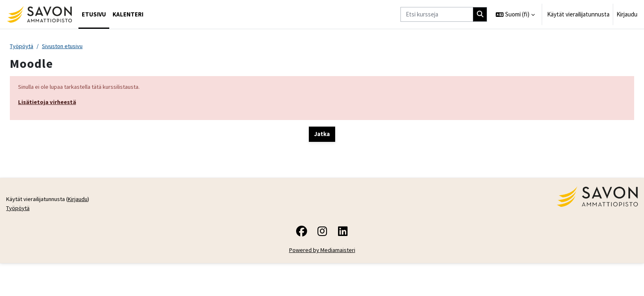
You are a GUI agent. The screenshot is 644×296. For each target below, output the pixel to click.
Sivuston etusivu (65, 46)
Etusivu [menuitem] (94, 14)
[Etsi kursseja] (437, 15)
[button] (515, 14)
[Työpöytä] (39, 14)
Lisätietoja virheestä (48, 103)
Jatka (322, 135)
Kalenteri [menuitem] (128, 14)
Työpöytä (22, 46)
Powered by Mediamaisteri (322, 283)
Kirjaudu (627, 14)
